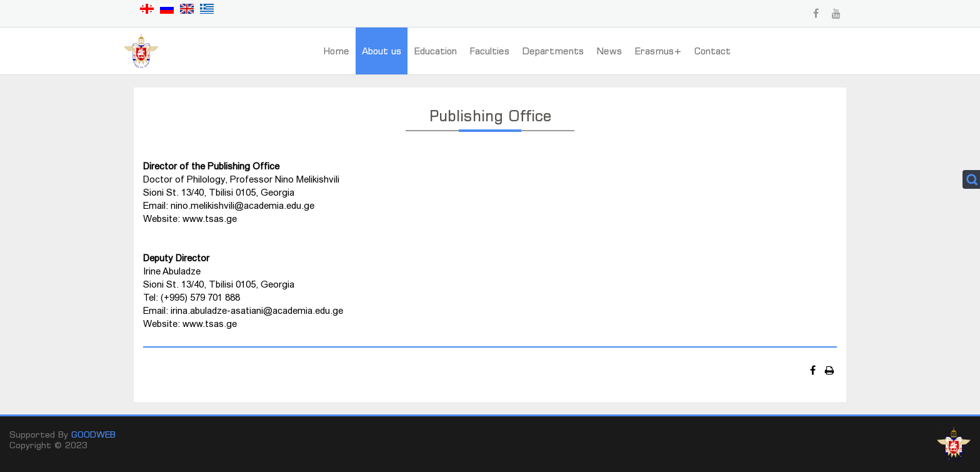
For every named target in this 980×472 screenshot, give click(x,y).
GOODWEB (93, 434)
